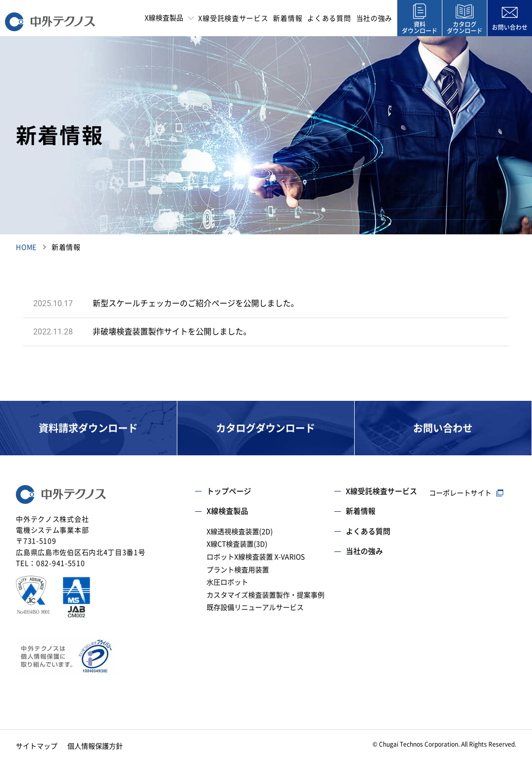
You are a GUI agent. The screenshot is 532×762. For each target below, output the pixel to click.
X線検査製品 (227, 511)
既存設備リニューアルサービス (255, 607)
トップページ (229, 491)
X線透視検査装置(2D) (240, 532)
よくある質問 (329, 18)
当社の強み (374, 18)
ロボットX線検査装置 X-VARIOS (256, 557)
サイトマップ (37, 746)
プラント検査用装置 (238, 570)
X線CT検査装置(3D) (237, 544)
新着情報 (288, 18)
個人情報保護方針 (95, 746)
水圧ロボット (227, 582)
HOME (26, 247)
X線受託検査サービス (233, 18)
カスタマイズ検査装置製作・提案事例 (266, 595)
